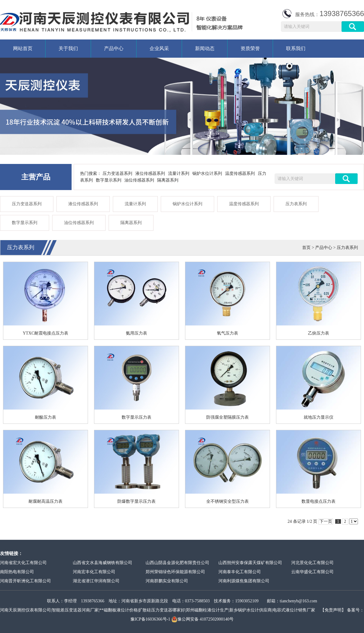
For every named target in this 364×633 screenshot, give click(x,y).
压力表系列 (296, 204)
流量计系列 (179, 174)
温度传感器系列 (240, 174)
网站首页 (23, 48)
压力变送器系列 (117, 174)
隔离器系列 (168, 180)
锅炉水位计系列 (207, 174)
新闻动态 (205, 48)
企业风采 (159, 48)
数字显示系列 (109, 180)
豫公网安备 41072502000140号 (203, 619)
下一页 (326, 521)
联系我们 (296, 48)
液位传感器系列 (150, 174)
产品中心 (114, 48)
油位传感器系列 (139, 180)
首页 (306, 248)
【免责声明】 (333, 610)
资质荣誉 (250, 48)
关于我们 (68, 48)
